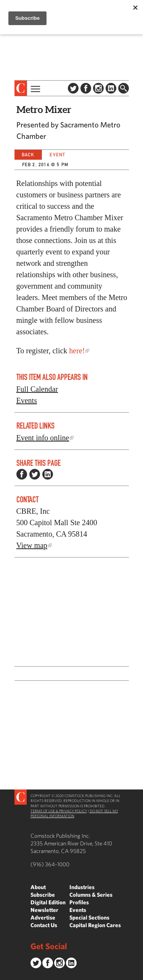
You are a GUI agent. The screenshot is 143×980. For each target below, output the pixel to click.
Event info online (43, 438)
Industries (82, 887)
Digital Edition (48, 902)
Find (124, 88)
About (38, 887)
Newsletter (44, 910)
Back (28, 155)
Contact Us (44, 925)
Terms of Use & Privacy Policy (59, 811)
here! (77, 351)
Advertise (43, 917)
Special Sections (89, 917)
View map (32, 545)
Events (27, 400)
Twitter (73, 88)
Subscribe (43, 895)
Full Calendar (37, 389)
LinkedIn (111, 88)
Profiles (79, 902)
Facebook (86, 88)
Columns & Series (91, 895)
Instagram (98, 88)
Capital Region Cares (95, 925)
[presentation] (21, 88)
